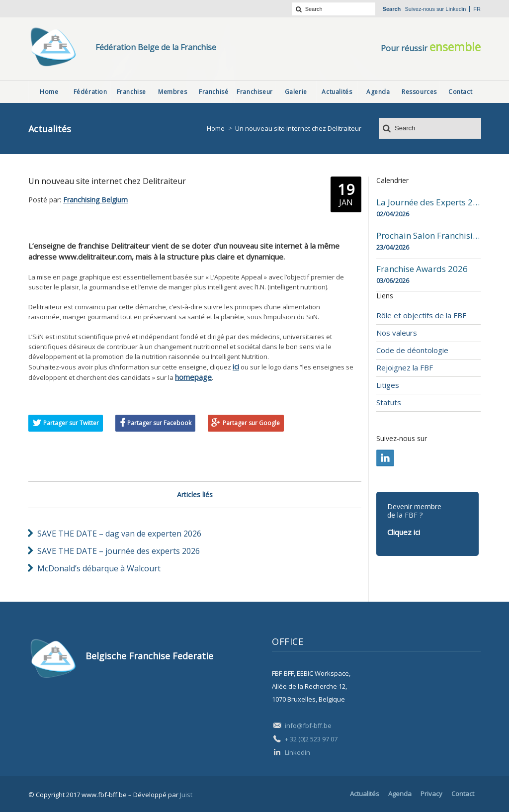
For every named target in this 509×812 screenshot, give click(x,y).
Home (216, 128)
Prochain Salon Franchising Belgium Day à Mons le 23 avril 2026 (428, 236)
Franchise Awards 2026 (422, 269)
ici (236, 366)
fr (477, 9)
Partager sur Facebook (159, 423)
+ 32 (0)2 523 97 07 (311, 739)
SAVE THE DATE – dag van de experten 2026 (119, 534)
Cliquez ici (404, 532)
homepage (193, 377)
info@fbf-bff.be (308, 725)
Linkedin (456, 9)
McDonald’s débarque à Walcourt (99, 568)
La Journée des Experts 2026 (428, 202)
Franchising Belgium (95, 200)
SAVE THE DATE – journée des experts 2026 (119, 551)
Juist (186, 795)
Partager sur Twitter (71, 423)
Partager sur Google (251, 423)
